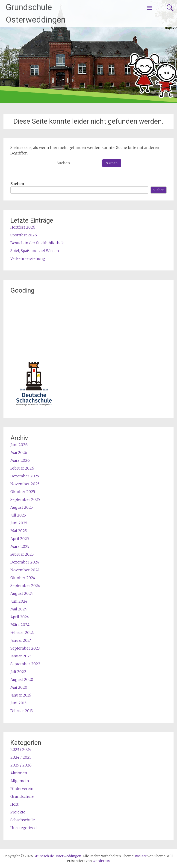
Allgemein (20, 781)
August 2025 (22, 507)
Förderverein (22, 789)
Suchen (17, 184)
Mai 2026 (19, 453)
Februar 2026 (22, 468)
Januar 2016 (21, 695)
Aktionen (19, 773)
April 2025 (20, 539)
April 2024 (20, 617)
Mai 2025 (19, 531)
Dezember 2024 (25, 562)
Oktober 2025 (23, 492)
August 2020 (22, 679)
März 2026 (20, 460)
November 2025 (25, 484)
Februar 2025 (22, 554)
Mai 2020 (19, 687)
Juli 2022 (18, 672)
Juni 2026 (19, 445)
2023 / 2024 (21, 749)
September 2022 (25, 664)
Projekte (18, 812)
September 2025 (25, 499)
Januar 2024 (21, 640)
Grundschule (22, 796)
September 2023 (25, 648)
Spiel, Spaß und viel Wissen (35, 251)
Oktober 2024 (23, 578)
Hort (14, 804)
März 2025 (20, 546)
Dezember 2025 (25, 476)
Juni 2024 (19, 601)
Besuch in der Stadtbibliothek (37, 243)
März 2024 (20, 625)
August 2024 (22, 593)
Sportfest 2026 (24, 235)
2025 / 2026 (21, 765)
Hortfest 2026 (23, 227)
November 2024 (25, 570)
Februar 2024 (22, 633)
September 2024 (25, 586)
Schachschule (23, 820)
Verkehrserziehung (28, 258)
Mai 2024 (19, 609)
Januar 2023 (21, 656)
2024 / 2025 (21, 757)
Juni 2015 (18, 703)
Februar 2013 (22, 711)
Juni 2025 (19, 523)
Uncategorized (24, 828)
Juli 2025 (18, 515)
